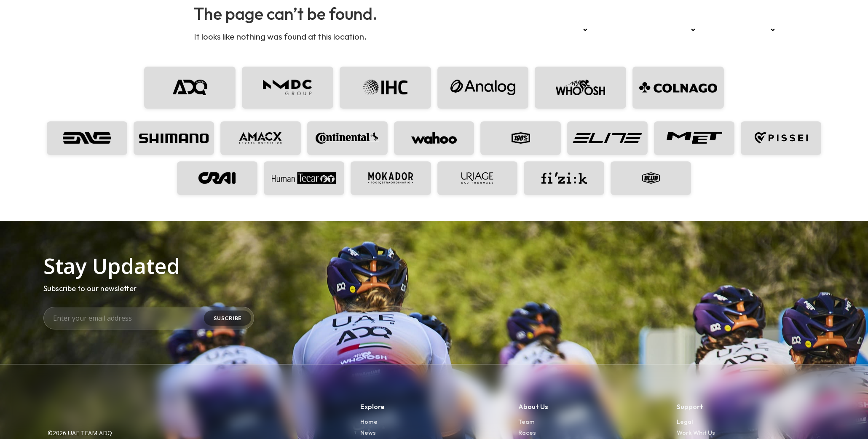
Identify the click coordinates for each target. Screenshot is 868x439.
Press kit (801, 30)
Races (610, 30)
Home (540, 30)
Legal (685, 426)
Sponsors (678, 30)
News (639, 30)
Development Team (742, 30)
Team (575, 30)
